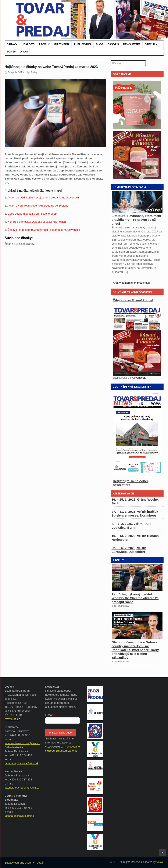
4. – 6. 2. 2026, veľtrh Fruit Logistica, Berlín (131, 526)
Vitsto (160, 862)
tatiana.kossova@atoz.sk (20, 816)
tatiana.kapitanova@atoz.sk (22, 763)
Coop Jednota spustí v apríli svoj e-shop (32, 214)
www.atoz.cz (12, 719)
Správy (12, 44)
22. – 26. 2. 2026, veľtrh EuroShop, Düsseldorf (129, 550)
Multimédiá (62, 44)
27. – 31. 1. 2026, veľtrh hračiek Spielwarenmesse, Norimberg (135, 513)
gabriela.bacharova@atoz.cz (22, 788)
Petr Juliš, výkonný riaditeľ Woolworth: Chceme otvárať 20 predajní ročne (135, 598)
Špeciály (151, 44)
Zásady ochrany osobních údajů (24, 863)
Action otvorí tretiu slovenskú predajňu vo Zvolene (38, 206)
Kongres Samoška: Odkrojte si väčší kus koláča (37, 222)
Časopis (113, 44)
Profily (44, 44)
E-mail (50, 715)
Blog (100, 44)
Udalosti (28, 44)
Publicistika (83, 44)
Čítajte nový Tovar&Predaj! (133, 300)
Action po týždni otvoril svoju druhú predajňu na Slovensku (43, 198)
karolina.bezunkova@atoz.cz (22, 743)
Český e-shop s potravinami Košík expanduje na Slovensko (44, 230)
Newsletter (132, 44)
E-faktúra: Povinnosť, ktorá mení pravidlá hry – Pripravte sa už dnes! (136, 220)
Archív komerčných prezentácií (132, 283)
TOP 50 (11, 52)
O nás (24, 52)
